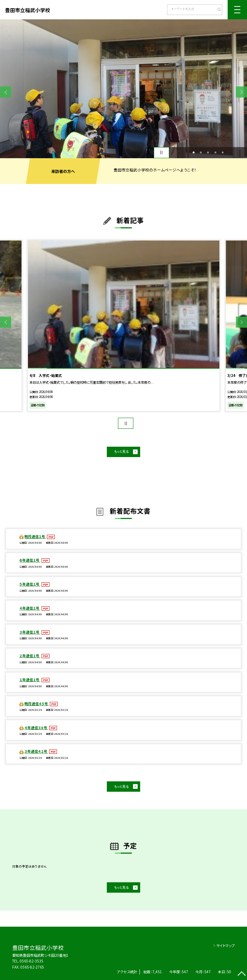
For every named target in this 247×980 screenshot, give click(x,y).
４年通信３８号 (36, 727)
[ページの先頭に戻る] (241, 974)
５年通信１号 (30, 584)
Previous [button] (6, 92)
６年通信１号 (30, 560)
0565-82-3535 (32, 961)
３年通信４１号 (36, 751)
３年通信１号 (30, 632)
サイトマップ (225, 945)
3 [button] (208, 152)
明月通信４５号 (37, 704)
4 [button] (215, 152)
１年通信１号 (30, 680)
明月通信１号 (35, 536)
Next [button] (241, 92)
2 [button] (201, 152)
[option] (123, 89)
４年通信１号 (30, 608)
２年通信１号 (30, 656)
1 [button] (194, 152)
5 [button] (223, 152)
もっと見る (121, 451)
